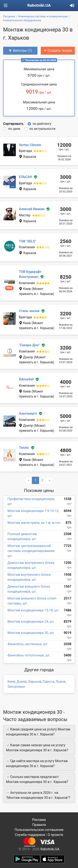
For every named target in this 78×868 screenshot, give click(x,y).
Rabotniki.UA (39, 5)
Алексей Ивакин (32, 209)
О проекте (55, 835)
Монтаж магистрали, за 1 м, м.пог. (34, 523)
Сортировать (13, 124)
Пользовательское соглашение (39, 830)
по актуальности (42, 129)
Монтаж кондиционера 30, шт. (31, 633)
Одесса (48, 682)
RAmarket (26, 379)
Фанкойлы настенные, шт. (28, 644)
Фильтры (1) (20, 51)
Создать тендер (58, 51)
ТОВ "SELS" (27, 241)
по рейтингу (42, 124)
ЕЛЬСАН (25, 177)
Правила (39, 825)
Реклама (39, 820)
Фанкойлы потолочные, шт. (29, 655)
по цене (14, 129)
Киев (11, 682)
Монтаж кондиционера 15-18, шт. (33, 610)
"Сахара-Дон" (29, 345)
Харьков (35, 682)
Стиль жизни (29, 311)
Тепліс (24, 448)
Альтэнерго (28, 413)
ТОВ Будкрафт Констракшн (30, 274)
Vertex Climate (30, 145)
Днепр (22, 682)
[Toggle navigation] (6, 6)
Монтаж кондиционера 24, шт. (31, 622)
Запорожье (16, 687)
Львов (60, 682)
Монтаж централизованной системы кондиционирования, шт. (31, 551)
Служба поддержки (30, 835)
